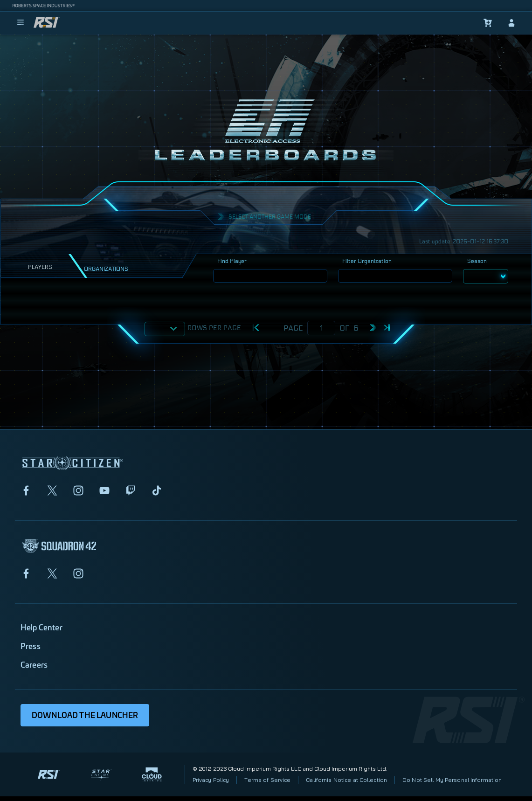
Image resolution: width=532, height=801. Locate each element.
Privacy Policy (211, 780)
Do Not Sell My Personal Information (452, 780)
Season (477, 261)
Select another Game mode (270, 217)
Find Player (232, 261)
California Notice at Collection (346, 780)
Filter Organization (367, 261)
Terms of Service (267, 780)
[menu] (21, 23)
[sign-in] (511, 23)
